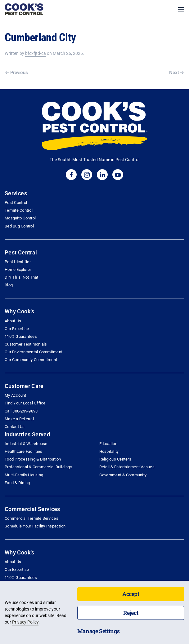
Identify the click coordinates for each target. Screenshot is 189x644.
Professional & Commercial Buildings (38, 467)
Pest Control (16, 203)
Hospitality (109, 451)
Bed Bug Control (19, 226)
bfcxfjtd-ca (36, 53)
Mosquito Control (20, 218)
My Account (16, 395)
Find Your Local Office (25, 403)
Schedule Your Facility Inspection (35, 526)
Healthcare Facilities (23, 451)
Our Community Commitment (31, 360)
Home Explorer (18, 269)
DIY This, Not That (22, 277)
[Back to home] (24, 9)
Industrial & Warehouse (26, 444)
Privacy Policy (25, 622)
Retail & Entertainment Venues (127, 467)
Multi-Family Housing (24, 475)
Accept (131, 594)
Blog (9, 285)
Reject (131, 613)
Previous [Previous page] (16, 73)
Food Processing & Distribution (33, 459)
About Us (13, 321)
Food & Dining (17, 483)
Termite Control (19, 210)
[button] (181, 9)
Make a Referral (19, 419)
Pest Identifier (18, 262)
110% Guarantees (21, 336)
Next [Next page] (176, 73)
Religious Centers (115, 459)
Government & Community (123, 475)
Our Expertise (17, 329)
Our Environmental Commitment (34, 352)
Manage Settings (99, 631)
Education (108, 444)
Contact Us (15, 427)
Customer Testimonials (26, 344)
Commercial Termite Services (31, 518)
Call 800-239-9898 (21, 411)
